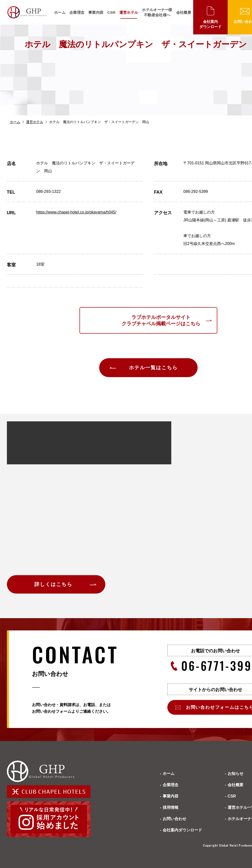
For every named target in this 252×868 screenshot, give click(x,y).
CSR (111, 12)
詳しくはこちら (53, 584)
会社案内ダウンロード (210, 24)
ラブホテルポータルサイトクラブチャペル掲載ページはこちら (161, 320)
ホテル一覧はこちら (153, 368)
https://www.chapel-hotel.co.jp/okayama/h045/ (76, 212)
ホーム (60, 12)
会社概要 (184, 12)
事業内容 (96, 12)
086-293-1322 (48, 192)
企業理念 (77, 12)
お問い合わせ (174, 819)
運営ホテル (129, 12)
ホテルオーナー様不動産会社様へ (157, 12)
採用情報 (171, 807)
